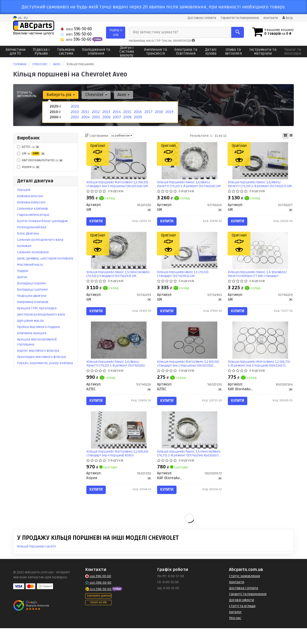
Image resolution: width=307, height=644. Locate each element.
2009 (138, 116)
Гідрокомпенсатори (33, 215)
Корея (28, 167)
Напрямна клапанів (33, 302)
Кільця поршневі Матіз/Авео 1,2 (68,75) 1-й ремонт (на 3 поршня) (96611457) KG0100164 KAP (260, 373)
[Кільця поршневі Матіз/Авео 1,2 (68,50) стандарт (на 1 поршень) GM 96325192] (119, 162)
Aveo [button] (120, 95)
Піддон (23, 271)
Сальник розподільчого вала (40, 239)
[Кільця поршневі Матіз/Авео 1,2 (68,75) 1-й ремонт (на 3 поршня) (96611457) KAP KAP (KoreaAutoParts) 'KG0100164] (260, 349)
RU (26, 18)
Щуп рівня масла (30, 320)
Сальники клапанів (32, 208)
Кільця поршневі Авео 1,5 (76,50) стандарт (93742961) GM (184, 279)
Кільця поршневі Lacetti (36, 562)
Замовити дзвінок (99, 612)
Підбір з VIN (116, 32)
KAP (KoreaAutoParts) (40, 160)
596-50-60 (76, 29)
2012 (95, 111)
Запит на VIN (98, 618)
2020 (74, 106)
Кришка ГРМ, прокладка (37, 308)
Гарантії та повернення (248, 610)
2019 (169, 111)
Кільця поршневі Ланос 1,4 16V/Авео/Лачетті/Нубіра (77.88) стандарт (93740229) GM (259, 279)
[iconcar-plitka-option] (285, 136)
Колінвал (24, 246)
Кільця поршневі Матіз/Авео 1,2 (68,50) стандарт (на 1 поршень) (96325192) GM (119, 185)
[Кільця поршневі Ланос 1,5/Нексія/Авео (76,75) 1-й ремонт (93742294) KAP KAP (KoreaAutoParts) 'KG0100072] (189, 443)
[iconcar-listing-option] (291, 136)
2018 (159, 111)
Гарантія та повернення (239, 18)
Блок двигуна (28, 233)
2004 (85, 116)
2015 (127, 111)
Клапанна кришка (32, 333)
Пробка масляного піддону (39, 327)
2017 (148, 111)
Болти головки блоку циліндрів (42, 221)
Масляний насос (30, 264)
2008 (127, 116)
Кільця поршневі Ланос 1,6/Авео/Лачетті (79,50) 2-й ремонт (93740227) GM (258, 185)
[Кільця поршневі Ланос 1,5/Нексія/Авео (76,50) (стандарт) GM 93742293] (119, 256)
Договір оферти (242, 616)
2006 (106, 116)
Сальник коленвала (33, 252)
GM (31, 153)
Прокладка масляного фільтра (41, 357)
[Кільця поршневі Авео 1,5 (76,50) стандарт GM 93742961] (189, 256)
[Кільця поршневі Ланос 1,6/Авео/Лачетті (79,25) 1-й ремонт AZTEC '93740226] (119, 349)
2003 (74, 116)
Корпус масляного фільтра (38, 350)
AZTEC (28, 147)
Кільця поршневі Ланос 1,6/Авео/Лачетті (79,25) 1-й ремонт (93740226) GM (187, 185)
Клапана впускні (30, 196)
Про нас (235, 634)
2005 (95, 116)
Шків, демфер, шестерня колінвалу (45, 258)
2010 (74, 111)
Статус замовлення (245, 592)
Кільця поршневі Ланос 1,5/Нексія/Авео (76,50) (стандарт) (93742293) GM (117, 279)
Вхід (288, 18)
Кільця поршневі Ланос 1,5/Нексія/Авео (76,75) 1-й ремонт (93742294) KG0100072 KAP (186, 467)
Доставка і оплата (201, 18)
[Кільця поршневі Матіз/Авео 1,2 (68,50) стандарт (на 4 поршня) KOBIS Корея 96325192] (119, 443)
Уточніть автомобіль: (27, 94)
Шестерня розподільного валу (41, 314)
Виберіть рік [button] (60, 95)
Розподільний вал (32, 227)
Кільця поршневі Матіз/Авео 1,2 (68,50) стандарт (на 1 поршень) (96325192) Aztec (189, 373)
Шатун (22, 277)
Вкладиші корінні (31, 283)
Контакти (270, 18)
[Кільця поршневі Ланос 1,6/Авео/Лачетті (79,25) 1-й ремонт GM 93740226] (189, 162)
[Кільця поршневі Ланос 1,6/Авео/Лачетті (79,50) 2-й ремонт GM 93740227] (260, 162)
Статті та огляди (242, 622)
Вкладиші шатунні (32, 289)
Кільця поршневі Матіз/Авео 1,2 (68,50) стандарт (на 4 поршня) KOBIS (119, 467)
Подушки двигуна (32, 296)
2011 (85, 111)
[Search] (237, 32)
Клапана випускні (31, 202)
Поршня (24, 190)
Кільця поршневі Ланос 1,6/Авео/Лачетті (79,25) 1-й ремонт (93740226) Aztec (117, 373)
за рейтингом (122, 135)
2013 (106, 111)
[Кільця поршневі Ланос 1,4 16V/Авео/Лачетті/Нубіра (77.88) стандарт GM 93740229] (260, 256)
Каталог (235, 628)
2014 (116, 111)
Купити (97, 223)
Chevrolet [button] (94, 95)
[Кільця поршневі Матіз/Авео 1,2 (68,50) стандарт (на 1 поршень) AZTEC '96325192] (189, 349)
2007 (116, 116)
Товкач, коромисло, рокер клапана (45, 363)
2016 (137, 111)
